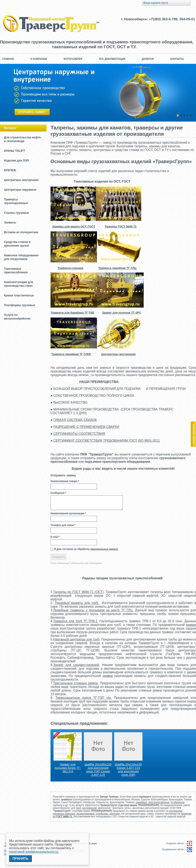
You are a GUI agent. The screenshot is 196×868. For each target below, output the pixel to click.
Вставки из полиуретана (21, 232)
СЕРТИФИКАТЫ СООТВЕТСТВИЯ (79, 434)
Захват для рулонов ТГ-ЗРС (122, 313)
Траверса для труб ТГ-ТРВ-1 (75, 621)
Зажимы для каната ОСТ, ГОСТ (74, 227)
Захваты (10, 222)
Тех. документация (112, 59)
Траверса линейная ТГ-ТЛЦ (117, 268)
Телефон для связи (63, 525)
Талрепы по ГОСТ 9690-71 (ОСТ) (78, 592)
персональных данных (104, 549)
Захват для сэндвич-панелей (76, 665)
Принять (20, 859)
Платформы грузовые (20, 305)
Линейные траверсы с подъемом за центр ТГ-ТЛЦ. (93, 610)
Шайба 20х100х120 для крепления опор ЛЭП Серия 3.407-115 (98, 770)
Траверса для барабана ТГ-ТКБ (72, 313)
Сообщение (58, 493)
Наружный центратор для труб (76, 639)
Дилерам (148, 59)
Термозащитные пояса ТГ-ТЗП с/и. (83, 698)
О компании (39, 59)
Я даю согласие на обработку (86, 549)
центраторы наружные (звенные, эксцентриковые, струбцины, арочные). (117, 812)
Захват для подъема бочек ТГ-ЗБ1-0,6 (68, 768)
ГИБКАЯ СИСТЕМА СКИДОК (75, 420)
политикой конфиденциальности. (34, 852)
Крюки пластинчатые (19, 295)
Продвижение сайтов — (177, 849)
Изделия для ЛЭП (16, 160)
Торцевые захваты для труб (77, 603)
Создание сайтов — (179, 843)
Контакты (177, 59)
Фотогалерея (73, 59)
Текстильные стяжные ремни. (76, 683)
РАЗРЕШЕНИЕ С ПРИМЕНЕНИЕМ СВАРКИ (86, 427)
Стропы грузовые (17, 213)
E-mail (55, 537)
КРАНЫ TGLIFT (14, 151)
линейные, (142, 802)
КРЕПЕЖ (10, 170)
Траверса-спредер (70, 268)
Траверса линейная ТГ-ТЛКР (72, 354)
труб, (79, 808)
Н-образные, (178, 802)
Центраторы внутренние (21, 180)
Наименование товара (65, 481)
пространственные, (159, 802)
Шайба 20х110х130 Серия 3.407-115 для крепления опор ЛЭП (128, 770)
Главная (8, 59)
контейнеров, (90, 808)
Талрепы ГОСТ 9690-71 (121, 227)
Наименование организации (68, 513)
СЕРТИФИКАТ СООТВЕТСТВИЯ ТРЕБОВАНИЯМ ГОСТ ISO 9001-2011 (107, 441)
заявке (191, 625)
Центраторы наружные (20, 190)
